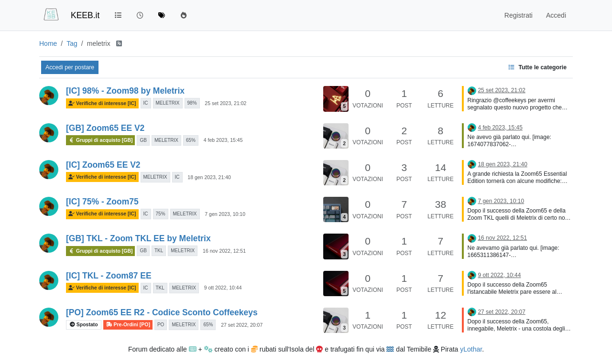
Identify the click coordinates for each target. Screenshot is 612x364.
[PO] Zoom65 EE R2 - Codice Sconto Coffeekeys (162, 312)
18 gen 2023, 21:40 (209, 177)
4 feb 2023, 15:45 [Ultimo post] (500, 128)
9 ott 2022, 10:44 (223, 288)
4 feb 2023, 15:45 (223, 140)
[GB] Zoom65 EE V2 (105, 128)
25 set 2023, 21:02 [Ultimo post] (501, 90)
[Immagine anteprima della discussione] (336, 99)
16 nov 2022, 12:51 (224, 251)
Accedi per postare (70, 67)
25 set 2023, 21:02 (225, 103)
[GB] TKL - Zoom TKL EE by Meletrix (138, 238)
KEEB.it (85, 15)
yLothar (471, 349)
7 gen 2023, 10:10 (225, 214)
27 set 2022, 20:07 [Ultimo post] (501, 312)
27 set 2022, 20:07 (242, 325)
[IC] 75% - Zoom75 (102, 202)
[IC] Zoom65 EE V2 (103, 165)
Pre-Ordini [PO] (128, 325)
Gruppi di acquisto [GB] (100, 140)
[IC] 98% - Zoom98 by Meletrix (125, 91)
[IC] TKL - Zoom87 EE (109, 276)
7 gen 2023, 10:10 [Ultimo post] (501, 201)
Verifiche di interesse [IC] (102, 103)
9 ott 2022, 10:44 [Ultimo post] (499, 275)
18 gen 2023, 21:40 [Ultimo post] (502, 164)
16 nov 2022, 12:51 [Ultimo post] (502, 238)
